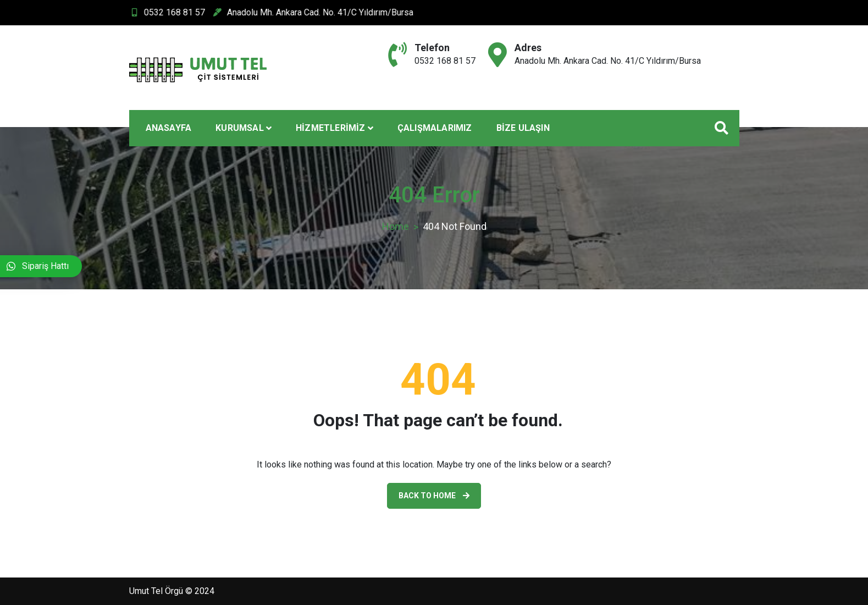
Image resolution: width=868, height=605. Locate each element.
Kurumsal (240, 128)
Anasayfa (169, 128)
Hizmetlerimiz (331, 128)
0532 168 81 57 (146, 12)
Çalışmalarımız (435, 128)
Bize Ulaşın (523, 128)
